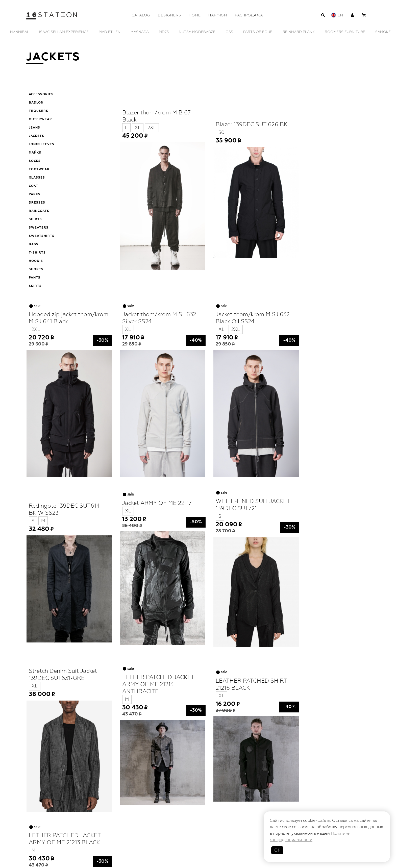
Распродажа (249, 15)
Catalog (141, 15)
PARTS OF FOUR (258, 32)
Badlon (36, 103)
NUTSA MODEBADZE (197, 32)
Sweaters (39, 228)
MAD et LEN (110, 32)
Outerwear (40, 119)
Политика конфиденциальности (219, 841)
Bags (34, 244)
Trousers (39, 111)
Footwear (39, 169)
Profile (165, 827)
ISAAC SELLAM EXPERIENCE (64, 32)
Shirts (35, 219)
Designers (169, 15)
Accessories (41, 94)
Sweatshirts (42, 236)
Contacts (198, 814)
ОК (277, 850)
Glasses (37, 178)
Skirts (35, 286)
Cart (234, 827)
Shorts (36, 269)
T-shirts (37, 253)
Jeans (34, 128)
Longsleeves (42, 144)
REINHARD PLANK (299, 32)
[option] (20, 32)
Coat (33, 186)
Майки (35, 153)
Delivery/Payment (201, 827)
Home (195, 15)
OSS (229, 32)
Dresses (37, 203)
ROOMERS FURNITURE (345, 32)
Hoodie (36, 261)
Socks (35, 161)
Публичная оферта (165, 841)
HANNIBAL (20, 32)
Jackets (36, 136)
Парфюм (218, 15)
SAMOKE (383, 32)
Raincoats (39, 211)
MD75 (164, 32)
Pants (35, 278)
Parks (35, 194)
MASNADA (140, 32)
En (340, 15)
